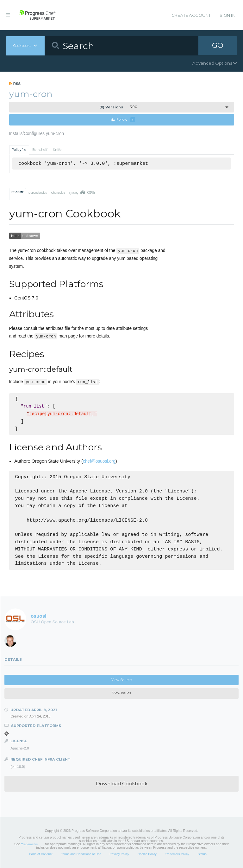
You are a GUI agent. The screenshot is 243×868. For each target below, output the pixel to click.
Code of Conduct (40, 854)
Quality (82, 193)
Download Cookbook (122, 784)
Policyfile (19, 150)
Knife (57, 150)
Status (202, 854)
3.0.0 (118, 107)
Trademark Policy (177, 854)
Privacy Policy (119, 854)
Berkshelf (40, 150)
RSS (15, 84)
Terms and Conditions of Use (81, 854)
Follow (123, 120)
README (18, 192)
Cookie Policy (147, 854)
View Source (121, 680)
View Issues (122, 693)
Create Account (191, 15)
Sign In (227, 15)
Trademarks (29, 844)
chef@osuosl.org (99, 461)
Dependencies (38, 193)
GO (218, 46)
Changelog (58, 193)
